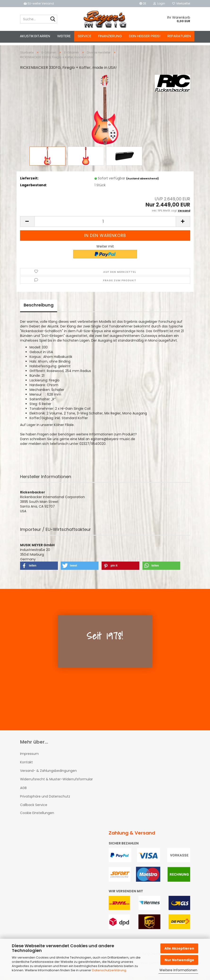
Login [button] (159, 3)
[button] (143, 4)
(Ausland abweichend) (143, 183)
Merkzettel (181, 3)
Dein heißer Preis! (145, 36)
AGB (23, 792)
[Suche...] (53, 19)
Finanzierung (110, 36)
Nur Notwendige (179, 960)
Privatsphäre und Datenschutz (45, 801)
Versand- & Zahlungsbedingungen (48, 775)
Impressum (29, 758)
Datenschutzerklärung (109, 970)
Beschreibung (39, 309)
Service (84, 36)
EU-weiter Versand (39, 3)
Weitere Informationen (178, 970)
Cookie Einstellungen (37, 817)
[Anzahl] (105, 226)
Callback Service (34, 809)
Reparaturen (179, 36)
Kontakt (26, 766)
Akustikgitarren (35, 36)
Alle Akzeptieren (179, 948)
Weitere (64, 36)
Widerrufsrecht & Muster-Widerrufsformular (56, 783)
